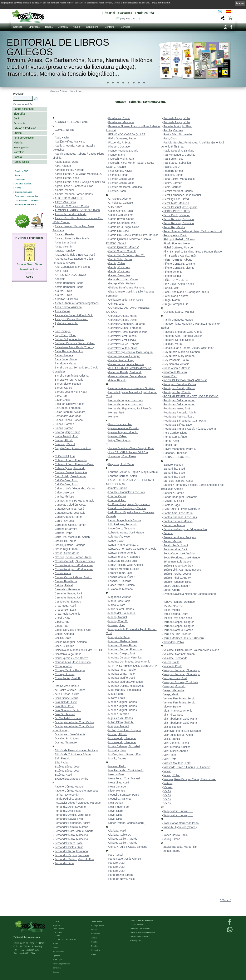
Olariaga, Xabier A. (120, 835)
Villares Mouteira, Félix (177, 763)
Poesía (18, 157)
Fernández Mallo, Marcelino (71, 835)
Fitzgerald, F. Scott (120, 142)
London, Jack (116, 541)
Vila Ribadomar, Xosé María (180, 719)
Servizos (125, 27)
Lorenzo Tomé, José (121, 573)
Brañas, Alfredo (64, 440)
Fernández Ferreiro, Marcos (71, 827)
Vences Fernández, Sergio (179, 698)
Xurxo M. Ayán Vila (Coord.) (180, 827)
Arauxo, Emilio (63, 295)
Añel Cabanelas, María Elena (72, 267)
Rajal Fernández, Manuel (179, 320)
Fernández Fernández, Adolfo (72, 823)
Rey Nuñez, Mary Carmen (179, 356)
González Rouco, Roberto (124, 344)
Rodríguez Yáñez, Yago (178, 425)
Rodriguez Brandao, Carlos (180, 384)
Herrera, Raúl (116, 412)
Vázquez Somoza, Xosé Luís (181, 682)
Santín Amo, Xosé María (178, 513)
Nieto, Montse (117, 791)
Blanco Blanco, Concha (69, 420)
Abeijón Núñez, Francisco (70, 142)
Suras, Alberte (172, 590)
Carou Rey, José (65, 521)
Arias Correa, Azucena (68, 307)
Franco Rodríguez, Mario (123, 151)
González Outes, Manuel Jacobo (128, 332)
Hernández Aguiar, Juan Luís (126, 400)
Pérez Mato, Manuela (176, 203)
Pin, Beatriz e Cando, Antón (180, 256)
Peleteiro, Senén (174, 175)
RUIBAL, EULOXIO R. (177, 457)
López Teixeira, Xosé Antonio (126, 565)
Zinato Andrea (172, 851)
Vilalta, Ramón (172, 727)
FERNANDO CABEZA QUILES (127, 134)
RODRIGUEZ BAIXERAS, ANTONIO (185, 380)
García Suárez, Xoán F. (122, 251)
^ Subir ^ (225, 900)
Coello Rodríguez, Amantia (71, 642)
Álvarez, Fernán (64, 234)
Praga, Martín (172, 300)
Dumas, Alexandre (66, 742)
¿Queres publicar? (24, 184)
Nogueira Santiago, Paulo (124, 795)
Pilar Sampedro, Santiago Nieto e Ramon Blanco (193, 252)
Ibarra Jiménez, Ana (120, 424)
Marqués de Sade (119, 637)
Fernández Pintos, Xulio (69, 847)
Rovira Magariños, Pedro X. (180, 449)
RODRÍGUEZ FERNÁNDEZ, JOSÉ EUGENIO (191, 396)
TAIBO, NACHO (173, 606)
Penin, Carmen (172, 187)
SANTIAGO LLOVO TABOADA (182, 509)
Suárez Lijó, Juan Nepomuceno (182, 570)
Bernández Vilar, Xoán (68, 416)
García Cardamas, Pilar (122, 223)
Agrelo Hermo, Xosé (67, 178)
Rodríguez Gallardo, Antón (179, 400)
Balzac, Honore (64, 355)
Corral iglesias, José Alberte (71, 658)
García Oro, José (119, 231)
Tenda (48, 27)
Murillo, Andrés (117, 758)
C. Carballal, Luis (65, 456)
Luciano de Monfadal (121, 589)
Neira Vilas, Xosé (119, 782)
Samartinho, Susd (174, 469)
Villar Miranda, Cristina (177, 747)
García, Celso (117, 263)
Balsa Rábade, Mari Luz (69, 351)
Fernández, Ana (64, 863)
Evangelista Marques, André (72, 779)
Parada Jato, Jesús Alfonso (125, 859)
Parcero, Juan (117, 863)
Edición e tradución (25, 128)
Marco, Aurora (117, 605)
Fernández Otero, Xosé (69, 843)
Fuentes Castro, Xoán (121, 179)
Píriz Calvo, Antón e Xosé (179, 284)
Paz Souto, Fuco (174, 159)
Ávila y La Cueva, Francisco (71, 319)
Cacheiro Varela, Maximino (71, 472)
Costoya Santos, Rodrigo (70, 670)
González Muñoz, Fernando (125, 328)
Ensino (17, 133)
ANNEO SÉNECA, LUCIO (70, 275)
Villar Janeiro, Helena (176, 743)
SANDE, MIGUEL (174, 501)
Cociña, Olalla (63, 638)
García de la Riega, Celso (124, 227)
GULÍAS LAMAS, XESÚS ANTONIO (130, 368)
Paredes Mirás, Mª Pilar (178, 126)
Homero (113, 417)
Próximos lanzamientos (140, 936)
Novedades (96, 933)
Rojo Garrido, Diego (175, 433)
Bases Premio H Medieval (27, 200)
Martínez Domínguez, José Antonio (129, 662)
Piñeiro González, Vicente (179, 268)
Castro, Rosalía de (66, 581)
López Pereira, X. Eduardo (124, 557)
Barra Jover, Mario (66, 359)
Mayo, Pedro (116, 694)
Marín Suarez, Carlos (121, 609)
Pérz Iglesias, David (175, 235)
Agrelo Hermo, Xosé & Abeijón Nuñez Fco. (80, 182)
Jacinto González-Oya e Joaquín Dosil (131, 448)
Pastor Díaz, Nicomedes (178, 134)
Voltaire (168, 783)
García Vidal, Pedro (120, 259)
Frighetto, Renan (118, 175)
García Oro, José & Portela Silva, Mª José (133, 235)
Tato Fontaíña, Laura (176, 614)
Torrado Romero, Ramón (178, 630)
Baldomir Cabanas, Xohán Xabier (75, 343)
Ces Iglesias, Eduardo (68, 602)
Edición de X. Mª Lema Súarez (73, 754)
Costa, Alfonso (63, 666)
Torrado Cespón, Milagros (179, 622)
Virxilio (167, 771)
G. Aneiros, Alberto (120, 199)
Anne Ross (61, 271)
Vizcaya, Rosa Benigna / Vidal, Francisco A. (190, 779)
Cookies (56, 972)
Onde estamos (59, 928)
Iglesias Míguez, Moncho (123, 432)
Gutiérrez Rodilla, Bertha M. (125, 372)
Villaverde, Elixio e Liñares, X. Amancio (187, 767)
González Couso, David (123, 320)
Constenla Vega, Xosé (68, 654)
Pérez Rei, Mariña (174, 227)
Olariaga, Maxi (117, 831)
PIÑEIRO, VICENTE (176, 280)
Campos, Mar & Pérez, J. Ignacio (74, 501)
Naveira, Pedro (117, 766)
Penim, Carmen (173, 183)
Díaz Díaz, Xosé (64, 706)
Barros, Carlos (63, 388)
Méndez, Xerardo (119, 714)
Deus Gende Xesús (66, 698)
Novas (18, 188)
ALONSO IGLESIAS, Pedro (71, 122)
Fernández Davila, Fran (69, 819)
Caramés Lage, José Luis (70, 513)
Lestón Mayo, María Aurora (125, 520)
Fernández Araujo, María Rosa (73, 815)
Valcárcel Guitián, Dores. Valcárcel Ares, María (191, 650)
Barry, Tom (61, 396)
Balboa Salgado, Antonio (69, 339)
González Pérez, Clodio (123, 336)
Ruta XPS (59, 932)
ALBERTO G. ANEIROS (69, 198)
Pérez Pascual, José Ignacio (181, 207)
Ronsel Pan (170, 445)
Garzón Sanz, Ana (119, 275)
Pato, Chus (170, 138)
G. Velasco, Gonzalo (121, 203)
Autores (19, 175)
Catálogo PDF (22, 171)
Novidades (20, 179)
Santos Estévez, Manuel (178, 521)
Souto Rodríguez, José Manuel (182, 557)
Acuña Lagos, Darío (67, 162)
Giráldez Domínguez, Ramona (126, 287)
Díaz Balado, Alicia (66, 702)
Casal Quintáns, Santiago (70, 545)
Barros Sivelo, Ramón (68, 384)
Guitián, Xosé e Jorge (121, 360)
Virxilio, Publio (172, 775)
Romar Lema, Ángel (176, 437)
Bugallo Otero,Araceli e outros (73, 448)
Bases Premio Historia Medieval (143, 932)
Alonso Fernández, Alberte (71, 214)
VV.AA (167, 791)
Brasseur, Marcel (65, 444)
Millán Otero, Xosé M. (121, 722)
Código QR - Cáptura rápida (66, 939)
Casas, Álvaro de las (67, 553)
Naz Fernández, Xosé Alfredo (126, 770)
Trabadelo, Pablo (174, 642)
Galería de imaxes (23, 192)
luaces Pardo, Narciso (122, 585)
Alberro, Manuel (64, 190)
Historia (18, 142)
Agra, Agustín (63, 166)
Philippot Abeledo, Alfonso (179, 239)
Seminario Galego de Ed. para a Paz (185, 529)
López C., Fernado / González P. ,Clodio (132, 549)
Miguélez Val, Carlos (121, 718)
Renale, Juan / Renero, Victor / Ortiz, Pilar (189, 348)
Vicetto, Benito (172, 707)
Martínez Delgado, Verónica (125, 657)
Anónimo (60, 279)
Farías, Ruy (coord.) (67, 795)
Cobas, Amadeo (64, 634)
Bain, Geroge (63, 331)
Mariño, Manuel (118, 617)
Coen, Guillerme (64, 646)
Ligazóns (56, 956)
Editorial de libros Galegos (58, 47)
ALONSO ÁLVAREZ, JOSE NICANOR (78, 210)
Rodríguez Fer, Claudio (177, 392)
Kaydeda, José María (121, 464)
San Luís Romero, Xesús (179, 481)
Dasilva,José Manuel (67, 686)
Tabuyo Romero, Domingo (179, 602)
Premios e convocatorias (26, 196)
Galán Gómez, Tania (121, 211)
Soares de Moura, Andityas (180, 537)
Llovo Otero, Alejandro (122, 528)
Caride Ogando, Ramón (69, 517)
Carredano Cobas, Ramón (70, 525)
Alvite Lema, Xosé (66, 242)
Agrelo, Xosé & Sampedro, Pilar (74, 186)
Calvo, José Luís (65, 492)
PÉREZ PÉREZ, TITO (177, 211)
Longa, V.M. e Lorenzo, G (124, 545)
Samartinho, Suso (174, 473)
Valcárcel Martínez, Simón (179, 654)
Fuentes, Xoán (117, 191)
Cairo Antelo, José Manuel (70, 476)
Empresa (33, 27)
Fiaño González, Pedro (122, 138)
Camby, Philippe (64, 497)
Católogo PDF (136, 941)
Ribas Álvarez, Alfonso (177, 368)
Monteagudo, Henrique (122, 738)
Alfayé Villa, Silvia (65, 202)
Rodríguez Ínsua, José (177, 408)
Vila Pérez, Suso (173, 715)
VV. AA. (168, 787)
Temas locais (21, 162)
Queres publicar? (137, 924)
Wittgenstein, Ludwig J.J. (178, 811)
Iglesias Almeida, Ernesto (123, 428)
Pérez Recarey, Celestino (179, 219)
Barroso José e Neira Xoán (71, 392)
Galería (56, 947)
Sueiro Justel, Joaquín (177, 586)
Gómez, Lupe (116, 304)
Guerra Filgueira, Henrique (124, 356)
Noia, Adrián (116, 803)
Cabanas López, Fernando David (74, 464)
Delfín (17, 118)
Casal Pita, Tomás (66, 541)
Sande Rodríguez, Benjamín (180, 497)
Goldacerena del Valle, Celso (126, 300)
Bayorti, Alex (62, 400)
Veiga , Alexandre (174, 690)
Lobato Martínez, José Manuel (126, 532)
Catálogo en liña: (23, 104)
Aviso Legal (57, 960)
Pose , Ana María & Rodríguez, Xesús (186, 292)
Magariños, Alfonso (120, 597)
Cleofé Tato (62, 626)
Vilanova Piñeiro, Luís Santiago (182, 731)
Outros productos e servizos (141, 920)
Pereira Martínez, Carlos (178, 191)
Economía (19, 123)
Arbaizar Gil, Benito (66, 299)
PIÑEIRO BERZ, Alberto (178, 260)
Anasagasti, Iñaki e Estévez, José (75, 255)
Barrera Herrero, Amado (69, 380)
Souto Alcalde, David (176, 549)
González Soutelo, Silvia (123, 348)
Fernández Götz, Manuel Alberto (74, 831)
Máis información (161, 3)
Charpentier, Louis (66, 610)
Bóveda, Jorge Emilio (67, 432)
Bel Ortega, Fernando (68, 408)
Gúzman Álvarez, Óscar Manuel (127, 376)
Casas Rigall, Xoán (66, 549)
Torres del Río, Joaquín (177, 634)
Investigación (21, 147)
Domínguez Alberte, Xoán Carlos (74, 722)
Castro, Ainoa (63, 573)
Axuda (76, 27)
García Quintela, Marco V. (124, 247)
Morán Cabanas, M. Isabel (124, 746)
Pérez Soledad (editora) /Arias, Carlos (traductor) (193, 231)
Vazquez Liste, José (175, 678)
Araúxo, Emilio (63, 291)
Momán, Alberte (118, 734)
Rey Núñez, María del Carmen (182, 352)
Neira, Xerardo (117, 787)
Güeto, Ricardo (117, 380)
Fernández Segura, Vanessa (72, 855)
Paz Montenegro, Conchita (180, 155)
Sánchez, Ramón (174, 493)
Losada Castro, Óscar (121, 577)
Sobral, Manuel (173, 541)
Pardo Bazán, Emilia (121, 875)
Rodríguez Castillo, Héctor (179, 388)
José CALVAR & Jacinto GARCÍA (128, 452)
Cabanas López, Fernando (71, 460)
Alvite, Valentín (64, 247)
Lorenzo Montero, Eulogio (124, 569)
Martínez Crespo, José (122, 653)
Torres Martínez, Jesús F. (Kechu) (184, 638)
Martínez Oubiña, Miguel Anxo (126, 686)
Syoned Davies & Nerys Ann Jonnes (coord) (190, 594)
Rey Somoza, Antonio (177, 364)
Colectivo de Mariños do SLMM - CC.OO (79, 650)
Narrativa (19, 152)
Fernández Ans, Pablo (68, 811)
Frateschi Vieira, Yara (121, 159)
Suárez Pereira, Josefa (177, 574)
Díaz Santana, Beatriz (68, 710)
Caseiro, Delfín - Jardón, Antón (73, 557)
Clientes (62, 27)
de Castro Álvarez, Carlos (70, 690)
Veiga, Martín (172, 694)
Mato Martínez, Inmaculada (125, 690)
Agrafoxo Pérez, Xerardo (70, 170)
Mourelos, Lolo (117, 750)
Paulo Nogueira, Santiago (179, 151)
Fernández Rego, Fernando (71, 851)
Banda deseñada (24, 109)
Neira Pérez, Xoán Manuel (124, 778)
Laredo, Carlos (117, 496)
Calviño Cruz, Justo (66, 480)
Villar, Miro (170, 755)
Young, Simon (172, 839)
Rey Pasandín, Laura (176, 360)
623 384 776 (130, 19)
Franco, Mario (117, 155)
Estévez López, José (67, 767)
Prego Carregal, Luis (176, 304)
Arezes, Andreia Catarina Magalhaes (77, 303)
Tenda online (97, 921)
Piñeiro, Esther (172, 276)
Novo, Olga (115, 815)
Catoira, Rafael (64, 585)
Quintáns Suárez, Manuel (179, 312)
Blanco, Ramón (64, 428)
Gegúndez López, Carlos (123, 279)
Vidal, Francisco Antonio (178, 711)
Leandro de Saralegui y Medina (127, 508)
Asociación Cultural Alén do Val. (74, 315)
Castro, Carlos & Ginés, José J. (74, 577)
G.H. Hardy (115, 207)
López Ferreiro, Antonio (122, 553)
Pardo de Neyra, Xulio (122, 879)
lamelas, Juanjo (118, 488)
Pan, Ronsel (116, 855)
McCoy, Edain (117, 698)
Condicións (92, 27)
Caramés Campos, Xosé (69, 509)
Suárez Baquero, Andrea (178, 566)
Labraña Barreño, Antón (123, 476)
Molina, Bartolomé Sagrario (125, 730)
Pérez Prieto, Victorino (177, 215)
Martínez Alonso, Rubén (123, 645)
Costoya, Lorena (65, 674)
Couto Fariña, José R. (68, 678)
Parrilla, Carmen (173, 130)
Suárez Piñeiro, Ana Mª (177, 578)
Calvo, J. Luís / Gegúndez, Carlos (75, 488)
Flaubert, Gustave (119, 147)
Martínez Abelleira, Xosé (123, 641)
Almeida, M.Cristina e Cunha (72, 206)
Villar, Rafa (170, 759)
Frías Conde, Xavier (120, 171)
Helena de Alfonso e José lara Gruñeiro (132, 388)
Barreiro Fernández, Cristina (72, 376)
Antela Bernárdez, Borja (69, 283)
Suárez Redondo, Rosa (178, 582)
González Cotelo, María (123, 316)
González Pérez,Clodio (122, 340)
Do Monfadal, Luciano (68, 718)
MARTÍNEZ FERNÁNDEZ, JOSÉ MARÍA (133, 666)
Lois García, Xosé (119, 537)
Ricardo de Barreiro (175, 372)
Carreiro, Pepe (64, 533)
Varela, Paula (172, 662)
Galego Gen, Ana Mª (121, 215)
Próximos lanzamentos (26, 204)
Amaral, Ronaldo (65, 251)
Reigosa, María (173, 344)
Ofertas (94, 929)
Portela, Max (171, 288)
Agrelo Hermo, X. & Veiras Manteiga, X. (78, 174)
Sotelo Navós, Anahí (176, 545)
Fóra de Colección (24, 138)
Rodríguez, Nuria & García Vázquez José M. (190, 429)
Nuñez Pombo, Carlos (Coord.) (127, 823)
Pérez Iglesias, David (176, 199)
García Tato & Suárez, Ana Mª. (127, 255)
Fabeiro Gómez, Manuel (69, 787)
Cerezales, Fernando (67, 589)
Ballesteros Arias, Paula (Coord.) (74, 347)
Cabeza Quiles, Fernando (70, 468)
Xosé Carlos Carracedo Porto (181, 823)
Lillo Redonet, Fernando (123, 524)
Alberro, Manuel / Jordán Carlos (74, 194)
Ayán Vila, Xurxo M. (66, 323)
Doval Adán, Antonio (67, 738)
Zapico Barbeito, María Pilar (180, 847)
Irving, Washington (119, 440)
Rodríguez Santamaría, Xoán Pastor (185, 421)
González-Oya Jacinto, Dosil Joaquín (130, 352)
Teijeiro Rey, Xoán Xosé (178, 618)
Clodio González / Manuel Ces (73, 630)
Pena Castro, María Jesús (179, 179)
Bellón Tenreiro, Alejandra (70, 412)
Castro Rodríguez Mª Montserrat (74, 565)
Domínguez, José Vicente (70, 734)
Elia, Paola (61, 762)
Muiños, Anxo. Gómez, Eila (125, 754)
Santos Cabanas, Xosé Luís (180, 517)
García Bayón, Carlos (121, 219)
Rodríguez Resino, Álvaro (179, 417)
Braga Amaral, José (66, 436)
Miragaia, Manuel (119, 726)
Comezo (18, 27)
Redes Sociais (58, 951)
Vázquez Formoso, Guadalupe (182, 670)
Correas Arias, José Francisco (73, 662)
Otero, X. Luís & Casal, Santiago (128, 847)
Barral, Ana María (65, 363)
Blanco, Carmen (64, 424)
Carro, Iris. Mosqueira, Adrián (72, 537)
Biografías (19, 114)
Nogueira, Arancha (120, 799)
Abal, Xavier (62, 137)
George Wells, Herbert (122, 283)
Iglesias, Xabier (118, 436)
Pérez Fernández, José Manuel (182, 195)
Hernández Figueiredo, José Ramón (130, 408)
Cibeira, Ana (62, 622)
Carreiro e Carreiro (66, 529)
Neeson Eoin (116, 774)
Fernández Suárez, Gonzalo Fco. (75, 859)
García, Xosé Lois (119, 267)
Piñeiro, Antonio (173, 272)
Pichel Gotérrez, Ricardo (178, 247)
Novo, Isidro (116, 811)
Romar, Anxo (171, 441)
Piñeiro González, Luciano (179, 264)
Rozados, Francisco (175, 453)
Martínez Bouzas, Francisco (125, 649)
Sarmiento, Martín (174, 525)
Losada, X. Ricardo (120, 581)
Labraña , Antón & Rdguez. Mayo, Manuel (133, 472)
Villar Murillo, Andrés (176, 751)
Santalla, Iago (172, 505)
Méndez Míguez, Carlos (123, 702)
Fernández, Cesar (119, 118)
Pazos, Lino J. (172, 167)
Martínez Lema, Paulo (122, 674)
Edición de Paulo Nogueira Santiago (76, 750)
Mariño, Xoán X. (118, 621)
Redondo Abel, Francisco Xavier (183, 336)
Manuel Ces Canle (119, 601)
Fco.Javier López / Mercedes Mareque (78, 803)
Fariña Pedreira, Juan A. (69, 799)
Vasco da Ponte (173, 666)
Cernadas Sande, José (68, 593)
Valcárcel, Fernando (175, 658)
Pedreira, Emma (173, 171)
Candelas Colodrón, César (71, 505)
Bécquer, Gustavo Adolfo (70, 404)
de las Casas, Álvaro (67, 694)
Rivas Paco (170, 376)
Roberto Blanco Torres (30, 265)
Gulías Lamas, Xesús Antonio (126, 364)
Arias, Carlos (62, 311)
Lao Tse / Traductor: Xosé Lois (127, 492)
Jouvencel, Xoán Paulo (122, 456)
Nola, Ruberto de (119, 807)
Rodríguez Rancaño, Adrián (180, 412)
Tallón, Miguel (172, 610)
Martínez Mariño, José (122, 678)
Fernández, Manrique (121, 122)
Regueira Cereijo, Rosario (179, 340)
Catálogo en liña (66, 91)
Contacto (110, 27)
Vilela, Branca (172, 739)
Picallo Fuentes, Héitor (177, 243)
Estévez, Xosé (63, 775)
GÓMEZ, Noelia (64, 130)
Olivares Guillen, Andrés (123, 839)
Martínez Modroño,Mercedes (126, 682)
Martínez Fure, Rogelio (122, 670)
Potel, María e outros (176, 296)
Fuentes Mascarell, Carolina (125, 187)
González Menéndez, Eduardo (127, 324)
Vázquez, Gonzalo (175, 686)
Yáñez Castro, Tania (176, 835)
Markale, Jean (117, 625)
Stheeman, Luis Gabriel (178, 562)
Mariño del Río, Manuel (122, 613)
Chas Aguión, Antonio (68, 614)
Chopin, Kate (63, 618)
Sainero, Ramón (173, 465)
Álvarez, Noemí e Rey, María (72, 238)
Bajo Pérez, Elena (66, 335)
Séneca (168, 533)
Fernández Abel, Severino (70, 807)
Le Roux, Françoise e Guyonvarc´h (129, 504)
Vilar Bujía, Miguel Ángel (178, 735)
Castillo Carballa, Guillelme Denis (75, 561)
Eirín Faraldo (62, 758)
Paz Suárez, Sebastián (177, 163)
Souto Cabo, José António (179, 553)
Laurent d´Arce (117, 500)
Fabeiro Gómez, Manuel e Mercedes (77, 791)
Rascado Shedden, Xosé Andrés (183, 332)
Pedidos (94, 946)
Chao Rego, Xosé (65, 606)
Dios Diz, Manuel (65, 714)
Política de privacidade (62, 964)
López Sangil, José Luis (123, 561)
